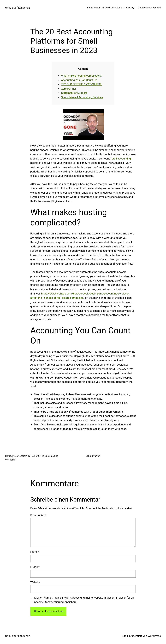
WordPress (154, 636)
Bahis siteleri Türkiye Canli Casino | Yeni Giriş (111, 8)
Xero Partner (69, 89)
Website (35, 582)
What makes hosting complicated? (82, 76)
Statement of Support (74, 93)
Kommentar (38, 515)
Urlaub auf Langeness (149, 8)
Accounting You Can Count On (79, 80)
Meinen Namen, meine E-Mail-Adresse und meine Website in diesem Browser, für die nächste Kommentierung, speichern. (84, 600)
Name (35, 552)
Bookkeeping (51, 456)
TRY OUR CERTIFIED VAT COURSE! (82, 84)
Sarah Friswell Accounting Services (82, 97)
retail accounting (121, 159)
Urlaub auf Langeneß (18, 8)
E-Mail (35, 567)
